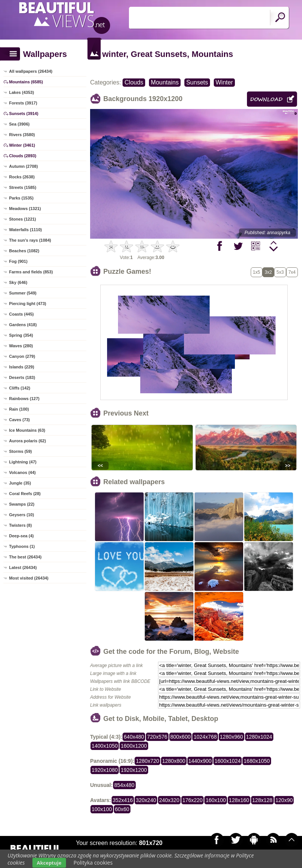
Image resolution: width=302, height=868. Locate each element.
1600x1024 (228, 761)
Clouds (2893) (23, 156)
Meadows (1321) (25, 209)
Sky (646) (18, 282)
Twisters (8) (20, 525)
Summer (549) (23, 293)
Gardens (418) (23, 325)
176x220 (193, 800)
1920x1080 (105, 770)
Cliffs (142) (20, 388)
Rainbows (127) (24, 399)
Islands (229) (22, 367)
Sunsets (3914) (24, 113)
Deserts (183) (22, 377)
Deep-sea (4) (21, 536)
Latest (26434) (23, 567)
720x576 (157, 737)
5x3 (280, 272)
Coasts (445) (21, 314)
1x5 (257, 272)
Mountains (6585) (26, 82)
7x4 (292, 272)
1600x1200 (134, 746)
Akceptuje (49, 863)
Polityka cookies (93, 863)
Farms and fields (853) (31, 272)
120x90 (284, 800)
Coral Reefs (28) (25, 494)
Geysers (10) (21, 515)
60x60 (122, 809)
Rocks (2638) (22, 177)
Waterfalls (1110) (25, 230)
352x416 (123, 800)
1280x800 (174, 761)
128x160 (239, 800)
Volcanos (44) (22, 472)
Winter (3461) (22, 145)
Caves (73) (19, 420)
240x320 (169, 800)
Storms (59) (21, 451)
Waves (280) (21, 346)
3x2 (268, 272)
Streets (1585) (23, 187)
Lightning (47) (23, 462)
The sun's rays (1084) (30, 240)
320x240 (146, 800)
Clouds (134, 82)
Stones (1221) (23, 219)
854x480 (124, 785)
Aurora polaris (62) (28, 441)
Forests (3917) (23, 103)
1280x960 (231, 737)
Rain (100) (19, 409)
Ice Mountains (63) (27, 430)
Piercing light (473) (28, 304)
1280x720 (147, 761)
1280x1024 (259, 737)
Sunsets (197, 82)
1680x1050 (257, 761)
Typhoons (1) (22, 546)
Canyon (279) (22, 356)
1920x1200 (134, 770)
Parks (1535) (21, 198)
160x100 (216, 800)
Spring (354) (21, 335)
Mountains (165, 82)
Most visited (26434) (29, 578)
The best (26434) (25, 557)
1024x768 (205, 737)
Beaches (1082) (24, 251)
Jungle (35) (20, 483)
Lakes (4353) (21, 92)
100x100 (102, 809)
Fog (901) (18, 261)
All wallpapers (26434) (31, 71)
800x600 (181, 737)
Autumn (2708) (23, 166)
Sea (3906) (19, 124)
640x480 (134, 737)
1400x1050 (105, 746)
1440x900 (200, 761)
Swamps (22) (22, 504)
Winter (224, 82)
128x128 (262, 800)
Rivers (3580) (22, 135)
